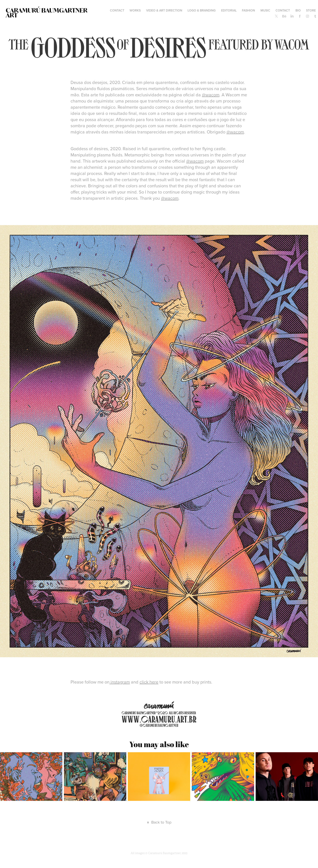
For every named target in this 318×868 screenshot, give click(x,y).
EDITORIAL (229, 10)
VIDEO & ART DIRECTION (164, 10)
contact (117, 10)
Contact (283, 10)
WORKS (135, 10)
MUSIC (265, 10)
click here (149, 682)
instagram (120, 682)
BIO (298, 10)
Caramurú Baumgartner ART (47, 13)
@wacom (211, 95)
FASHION (248, 10)
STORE (311, 10)
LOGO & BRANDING (202, 10)
